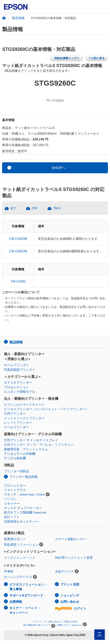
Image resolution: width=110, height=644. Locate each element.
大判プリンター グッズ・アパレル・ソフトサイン (39, 445)
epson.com (77, 625)
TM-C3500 (18, 282)
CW (34, 208)
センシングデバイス (18, 577)
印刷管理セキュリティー (21, 522)
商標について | (64, 625)
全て (13, 208)
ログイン (71, 609)
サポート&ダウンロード (26, 595)
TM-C (57, 208)
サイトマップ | (40, 622)
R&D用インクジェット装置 (74, 558)
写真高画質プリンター (20, 370)
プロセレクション (16, 387)
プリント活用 (70, 585)
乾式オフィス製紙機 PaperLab (25, 512)
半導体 (9, 571)
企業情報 (16, 602)
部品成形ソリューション (21, 545)
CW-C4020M (18, 239)
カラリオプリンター (18, 383)
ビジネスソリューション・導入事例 (28, 587)
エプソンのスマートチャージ (24, 405)
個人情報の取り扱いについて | (40, 625)
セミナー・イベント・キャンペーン (25, 610)
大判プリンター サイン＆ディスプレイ (31, 440)
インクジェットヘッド (20, 558)
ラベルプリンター (16, 427)
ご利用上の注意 (70, 622)
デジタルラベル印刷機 (20, 454)
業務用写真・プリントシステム (26, 449)
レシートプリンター (18, 423)
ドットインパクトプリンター (24, 418)
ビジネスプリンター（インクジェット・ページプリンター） (46, 409)
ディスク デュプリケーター (23, 508)
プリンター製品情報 (24, 477)
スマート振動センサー (71, 539)
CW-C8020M (18, 251)
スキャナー (12, 504)
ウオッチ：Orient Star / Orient (24, 494)
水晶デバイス (64, 571)
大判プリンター (15, 414)
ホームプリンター (16, 365)
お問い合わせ (70, 602)
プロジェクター (15, 486)
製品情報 (18, 18)
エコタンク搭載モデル (20, 392)
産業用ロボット (15, 539)
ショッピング (70, 595)
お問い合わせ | (55, 622)
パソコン (10, 499)
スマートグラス (15, 490)
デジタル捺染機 (15, 458)
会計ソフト (12, 517)
